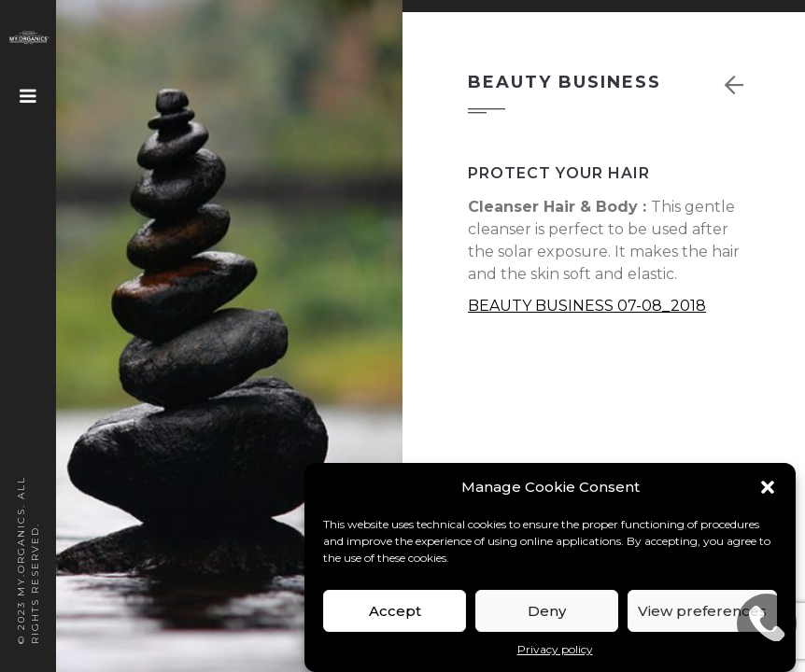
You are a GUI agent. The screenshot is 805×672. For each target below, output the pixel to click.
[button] (768, 487)
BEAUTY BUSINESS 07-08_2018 (587, 306)
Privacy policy (555, 649)
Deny (547, 611)
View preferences (702, 611)
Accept (395, 611)
